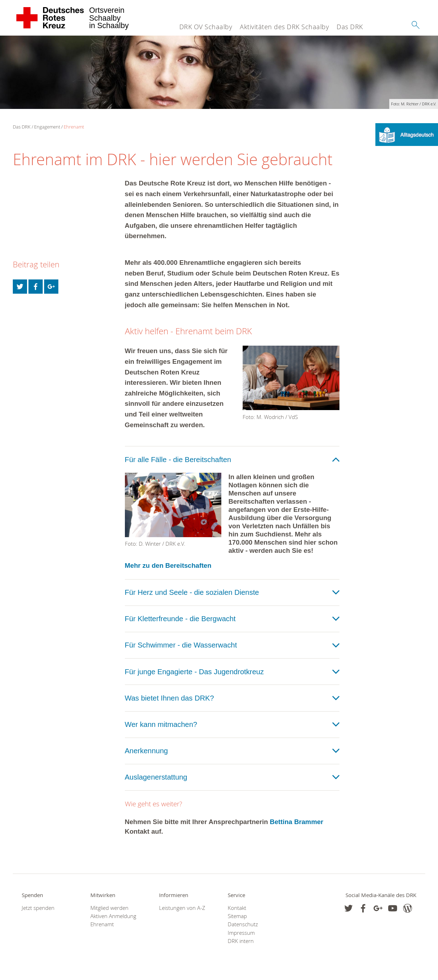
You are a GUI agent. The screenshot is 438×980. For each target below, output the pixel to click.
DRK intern (241, 941)
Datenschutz (243, 924)
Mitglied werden (109, 908)
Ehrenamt (74, 127)
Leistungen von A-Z (182, 908)
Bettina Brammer (296, 822)
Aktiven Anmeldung (113, 916)
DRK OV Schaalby (206, 27)
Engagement (47, 127)
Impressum (241, 933)
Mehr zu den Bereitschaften (168, 565)
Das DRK (350, 27)
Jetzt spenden (38, 908)
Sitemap (237, 916)
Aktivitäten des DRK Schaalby (284, 27)
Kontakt (237, 908)
